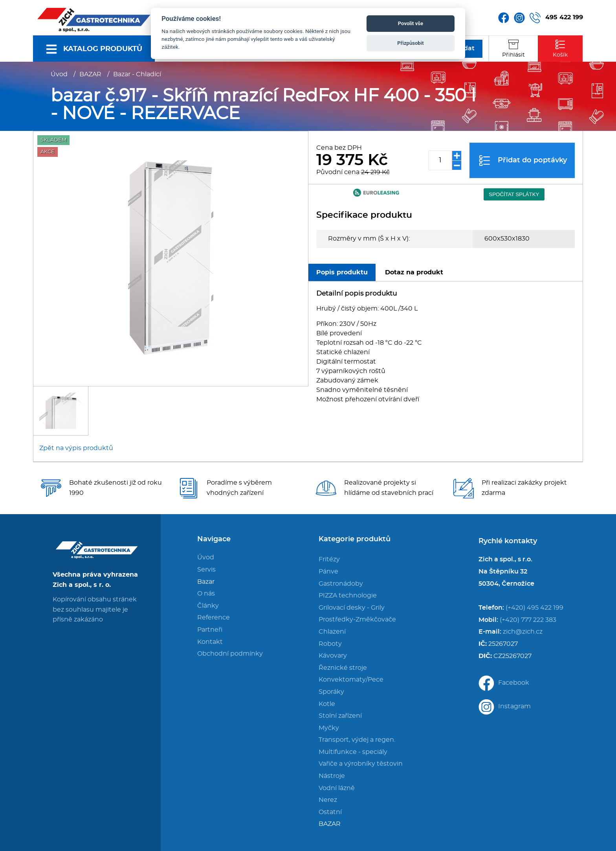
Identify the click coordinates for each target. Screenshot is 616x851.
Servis (206, 570)
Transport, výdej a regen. (357, 740)
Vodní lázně (337, 788)
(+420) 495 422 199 (534, 608)
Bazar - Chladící (137, 74)
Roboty (330, 644)
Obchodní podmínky (230, 654)
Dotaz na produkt (414, 272)
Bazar (206, 582)
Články (208, 606)
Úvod (59, 74)
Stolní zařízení (340, 716)
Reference (214, 618)
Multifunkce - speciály (353, 752)
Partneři (210, 630)
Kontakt (210, 642)
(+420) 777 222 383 (528, 620)
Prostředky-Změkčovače (357, 619)
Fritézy (329, 559)
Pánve (328, 572)
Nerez (328, 800)
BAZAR (90, 74)
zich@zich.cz (523, 632)
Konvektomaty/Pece (351, 680)
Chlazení (332, 632)
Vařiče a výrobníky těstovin (361, 764)
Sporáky (331, 692)
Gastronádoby (341, 584)
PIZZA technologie (348, 596)
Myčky (329, 728)
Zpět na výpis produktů (76, 448)
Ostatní (330, 812)
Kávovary (333, 656)
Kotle (327, 704)
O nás (206, 594)
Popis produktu (342, 272)
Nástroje (332, 776)
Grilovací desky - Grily (352, 608)
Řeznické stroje (343, 668)
